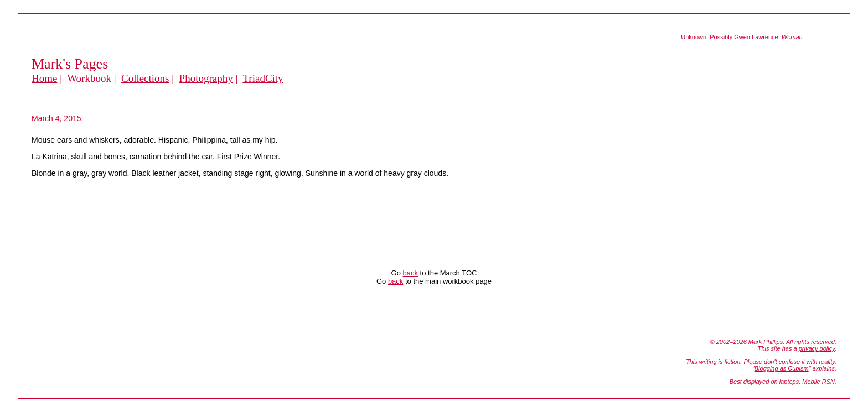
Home (44, 78)
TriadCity (263, 78)
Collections (145, 78)
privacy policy (817, 348)
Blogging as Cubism (782, 368)
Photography (206, 78)
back (410, 273)
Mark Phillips (766, 342)
